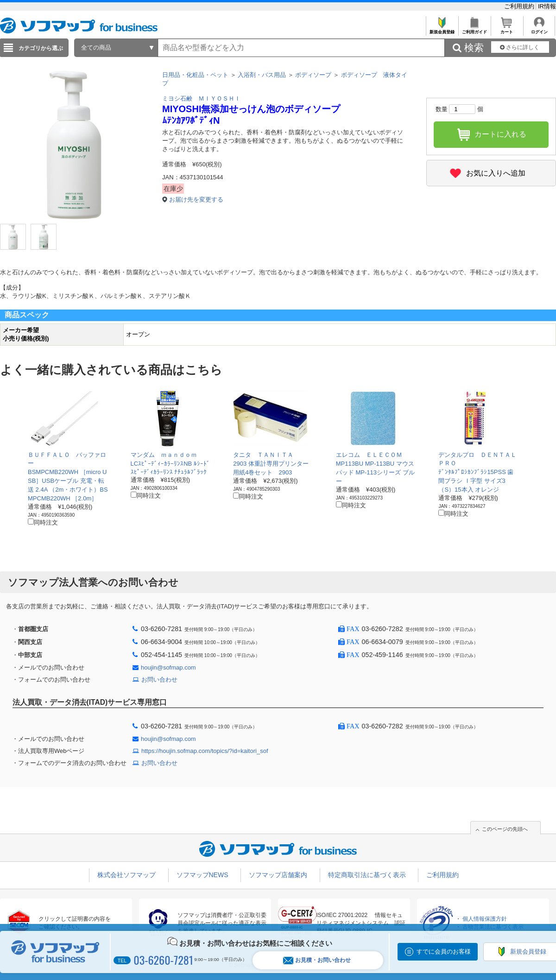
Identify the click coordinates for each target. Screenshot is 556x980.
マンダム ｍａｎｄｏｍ (164, 455)
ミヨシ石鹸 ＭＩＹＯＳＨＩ (201, 98)
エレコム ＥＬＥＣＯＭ (369, 455)
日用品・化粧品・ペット (195, 75)
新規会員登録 (442, 29)
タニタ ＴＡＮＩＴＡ (263, 455)
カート (507, 29)
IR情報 (547, 6)
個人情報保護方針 (485, 919)
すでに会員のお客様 (444, 952)
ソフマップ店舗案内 (278, 875)
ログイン (539, 29)
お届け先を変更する (196, 199)
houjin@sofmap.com (168, 667)
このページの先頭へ (505, 829)
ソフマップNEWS (202, 875)
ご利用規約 (520, 6)
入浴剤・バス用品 (262, 75)
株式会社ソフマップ (126, 875)
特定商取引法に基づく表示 (367, 875)
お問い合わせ (159, 680)
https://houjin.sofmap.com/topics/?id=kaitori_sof (205, 751)
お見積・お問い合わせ (317, 960)
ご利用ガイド (474, 29)
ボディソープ (313, 75)
